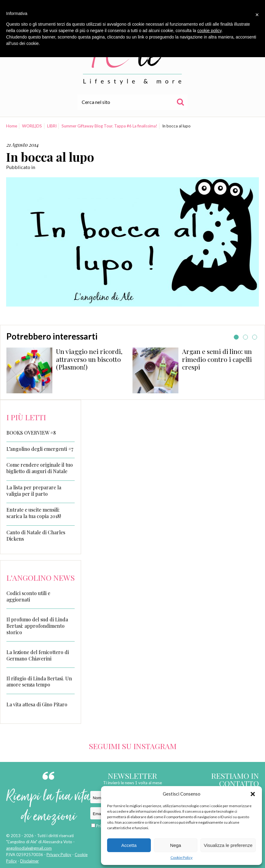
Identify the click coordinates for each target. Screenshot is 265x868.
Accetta (129, 845)
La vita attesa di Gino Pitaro (37, 704)
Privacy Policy (59, 855)
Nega (176, 845)
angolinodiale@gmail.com (29, 848)
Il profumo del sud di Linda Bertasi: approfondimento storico (37, 626)
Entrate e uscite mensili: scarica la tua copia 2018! (34, 513)
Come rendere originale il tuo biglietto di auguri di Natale (40, 468)
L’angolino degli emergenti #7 (40, 449)
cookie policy (209, 31)
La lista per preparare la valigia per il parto (34, 491)
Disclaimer (30, 861)
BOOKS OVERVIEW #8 (31, 433)
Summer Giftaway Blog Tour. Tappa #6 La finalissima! (109, 126)
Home (12, 126)
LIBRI (52, 126)
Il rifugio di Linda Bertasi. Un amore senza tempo (39, 682)
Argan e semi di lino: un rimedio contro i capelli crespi (217, 359)
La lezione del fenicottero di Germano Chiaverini (38, 655)
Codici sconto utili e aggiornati (28, 596)
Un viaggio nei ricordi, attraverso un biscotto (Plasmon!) (89, 359)
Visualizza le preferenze (228, 845)
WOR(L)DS (32, 126)
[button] (253, 794)
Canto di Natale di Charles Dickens (36, 536)
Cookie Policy (181, 857)
